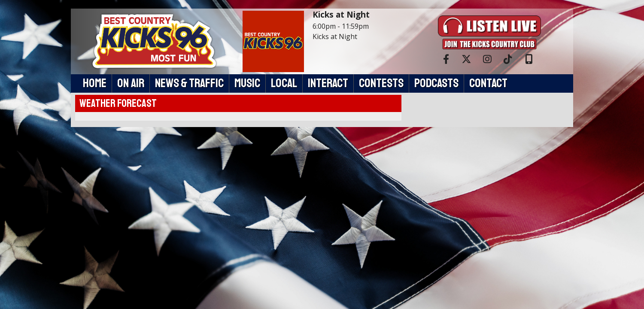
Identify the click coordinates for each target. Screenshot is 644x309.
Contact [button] (488, 83)
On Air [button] (131, 83)
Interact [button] (328, 83)
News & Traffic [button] (189, 83)
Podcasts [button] (436, 83)
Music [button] (247, 83)
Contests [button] (381, 83)
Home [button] (95, 83)
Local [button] (284, 83)
